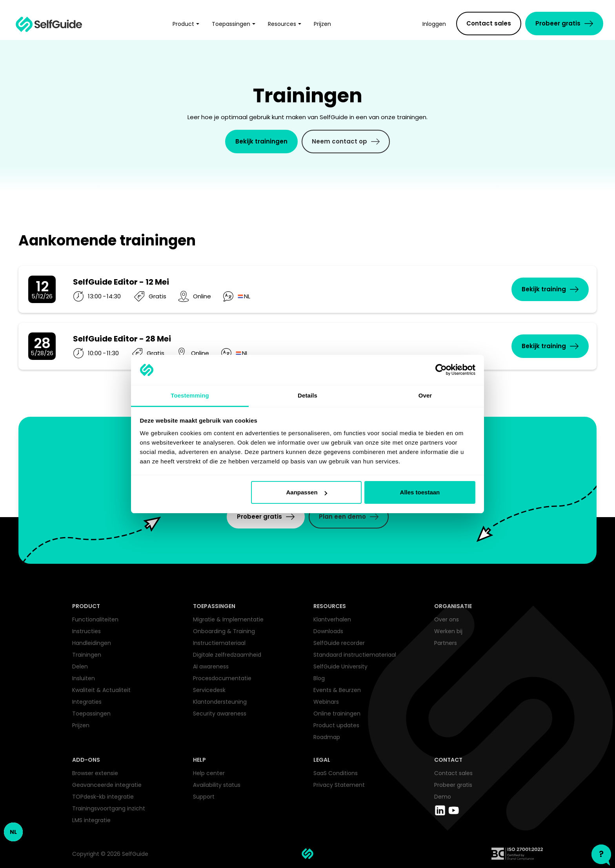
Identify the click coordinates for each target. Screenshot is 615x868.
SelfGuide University (340, 666)
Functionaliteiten (95, 619)
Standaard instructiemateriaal (355, 655)
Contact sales (453, 773)
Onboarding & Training (224, 631)
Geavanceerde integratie (107, 785)
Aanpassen (307, 492)
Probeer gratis (453, 785)
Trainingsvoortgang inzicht (109, 808)
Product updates (336, 725)
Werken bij (448, 631)
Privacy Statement (339, 785)
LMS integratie (91, 820)
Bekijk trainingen (261, 141)
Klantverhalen (332, 619)
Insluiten (84, 678)
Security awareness (220, 714)
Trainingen (87, 655)
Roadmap (327, 737)
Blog (319, 678)
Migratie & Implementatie (228, 619)
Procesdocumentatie (222, 678)
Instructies (86, 631)
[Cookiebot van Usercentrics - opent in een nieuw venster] (441, 370)
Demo (443, 797)
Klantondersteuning (220, 702)
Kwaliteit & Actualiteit (101, 690)
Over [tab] (425, 395)
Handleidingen (92, 643)
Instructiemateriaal (219, 643)
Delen (80, 666)
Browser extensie (95, 773)
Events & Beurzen (337, 690)
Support (204, 797)
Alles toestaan (420, 492)
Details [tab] (307, 395)
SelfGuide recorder (339, 643)
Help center (209, 773)
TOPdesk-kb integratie (103, 797)
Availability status (217, 785)
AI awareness (211, 666)
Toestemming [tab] (190, 395)
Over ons (447, 619)
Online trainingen (337, 714)
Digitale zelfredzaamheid (227, 655)
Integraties (87, 702)
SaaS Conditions (336, 773)
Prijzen (81, 725)
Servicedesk (209, 690)
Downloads (328, 631)
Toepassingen (91, 714)
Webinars (326, 702)
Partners (446, 643)
